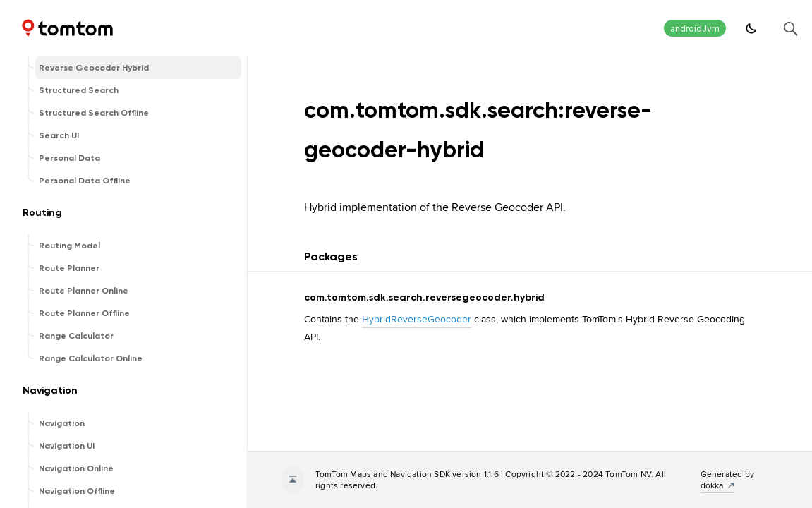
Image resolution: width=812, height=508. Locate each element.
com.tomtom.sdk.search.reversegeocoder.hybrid (424, 297)
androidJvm (695, 29)
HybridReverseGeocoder (417, 319)
